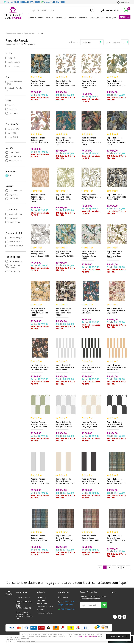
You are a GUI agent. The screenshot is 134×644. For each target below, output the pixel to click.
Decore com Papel (13, 34)
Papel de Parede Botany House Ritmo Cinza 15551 (66, 367)
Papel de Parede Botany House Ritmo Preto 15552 (91, 367)
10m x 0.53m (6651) (16, 246)
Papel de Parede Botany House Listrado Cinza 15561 (40, 481)
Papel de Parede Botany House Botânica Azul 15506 (65, 83)
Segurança (42, 597)
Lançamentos (97, 18)
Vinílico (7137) (14, 152)
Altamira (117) (14, 66)
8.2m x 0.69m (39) (15, 238)
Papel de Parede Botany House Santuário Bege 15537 (114, 255)
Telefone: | (22, 2)
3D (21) (11, 105)
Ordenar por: (74, 42)
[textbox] (62, 10)
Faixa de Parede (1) (14, 89)
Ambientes (61, 18)
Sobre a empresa (23, 597)
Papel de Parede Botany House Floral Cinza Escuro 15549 (40, 367)
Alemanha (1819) (15, 191)
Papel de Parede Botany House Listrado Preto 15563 (91, 481)
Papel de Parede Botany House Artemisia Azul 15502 (40, 83)
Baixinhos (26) (14, 222)
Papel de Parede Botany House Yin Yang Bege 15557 (90, 424)
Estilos (50, 18)
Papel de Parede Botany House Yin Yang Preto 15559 (115, 424)
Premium (83, 18)
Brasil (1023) (13, 199)
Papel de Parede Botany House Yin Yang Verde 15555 (39, 424)
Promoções (111, 18)
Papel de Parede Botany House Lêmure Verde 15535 (65, 254)
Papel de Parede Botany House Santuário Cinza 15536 (89, 255)
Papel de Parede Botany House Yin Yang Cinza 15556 (64, 424)
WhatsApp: (53, 2)
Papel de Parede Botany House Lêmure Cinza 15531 (40, 254)
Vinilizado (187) (15, 156)
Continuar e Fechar (118, 637)
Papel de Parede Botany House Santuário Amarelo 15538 (39, 312)
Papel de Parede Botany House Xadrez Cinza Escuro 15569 (116, 539)
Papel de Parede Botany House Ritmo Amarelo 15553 (117, 367)
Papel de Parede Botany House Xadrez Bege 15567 (65, 538)
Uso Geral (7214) (15, 214)
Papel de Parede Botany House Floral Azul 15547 (91, 311)
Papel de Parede (36, 18)
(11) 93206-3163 (68, 609)
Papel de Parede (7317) (14, 83)
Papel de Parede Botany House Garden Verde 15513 (116, 83)
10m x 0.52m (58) (15, 242)
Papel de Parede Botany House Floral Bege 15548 (116, 311)
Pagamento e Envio (45, 613)
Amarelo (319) (14, 129)
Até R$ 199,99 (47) (15, 261)
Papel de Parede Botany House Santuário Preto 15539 (63, 312)
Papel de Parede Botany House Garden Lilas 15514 (39, 140)
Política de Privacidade (88, 637)
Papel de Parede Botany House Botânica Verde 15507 (89, 84)
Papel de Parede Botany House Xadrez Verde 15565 (116, 481)
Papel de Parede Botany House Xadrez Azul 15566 (39, 538)
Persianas (125, 17)
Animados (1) (14, 113)
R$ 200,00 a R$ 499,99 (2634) (13, 266)
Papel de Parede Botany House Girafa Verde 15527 (91, 197)
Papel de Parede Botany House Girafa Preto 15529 (117, 197)
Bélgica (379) (13, 195)
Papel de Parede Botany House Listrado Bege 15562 (65, 481)
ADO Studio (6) (14, 62)
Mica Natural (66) (15, 161)
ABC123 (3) (13, 109)
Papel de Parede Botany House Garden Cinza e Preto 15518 (91, 141)
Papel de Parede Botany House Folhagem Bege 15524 (38, 198)
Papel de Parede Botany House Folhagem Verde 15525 (64, 198)
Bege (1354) (13, 137)
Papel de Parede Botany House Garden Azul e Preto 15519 (116, 141)
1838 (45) (12, 58)
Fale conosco (63, 597)
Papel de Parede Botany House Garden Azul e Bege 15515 (65, 141)
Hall (41, 34)
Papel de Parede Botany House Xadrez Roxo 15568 (90, 538)
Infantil (72, 18)
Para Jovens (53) (15, 218)
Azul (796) (12, 133)
